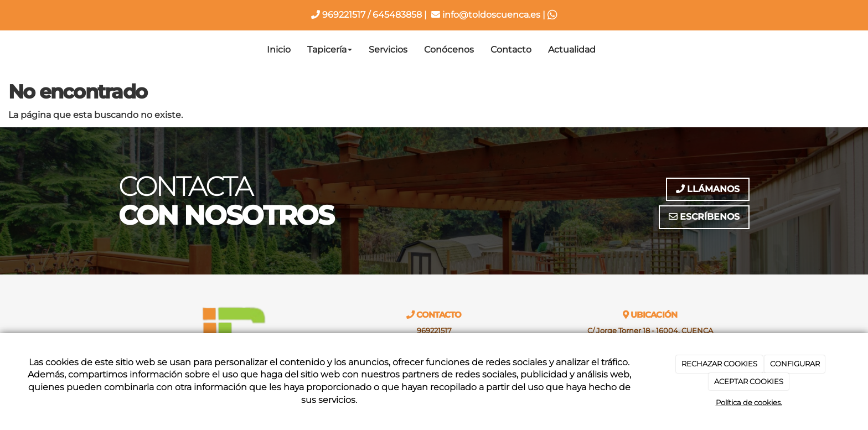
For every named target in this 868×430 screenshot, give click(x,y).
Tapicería (330, 50)
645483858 (397, 15)
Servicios (388, 50)
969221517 (338, 15)
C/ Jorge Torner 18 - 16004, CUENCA (650, 331)
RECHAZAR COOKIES (719, 364)
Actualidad (572, 50)
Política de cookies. (749, 402)
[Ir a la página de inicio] (116, 50)
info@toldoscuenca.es (486, 15)
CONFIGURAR (795, 364)
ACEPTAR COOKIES (749, 381)
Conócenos (449, 50)
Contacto (511, 50)
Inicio (279, 50)
